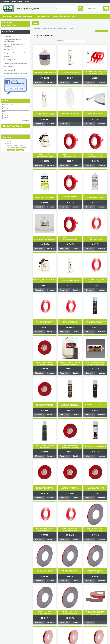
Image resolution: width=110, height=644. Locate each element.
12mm (6, 116)
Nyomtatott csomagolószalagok (15, 63)
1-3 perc (7, 107)
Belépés (6, 1)
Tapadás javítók (10, 60)
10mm (6, 114)
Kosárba (51, 82)
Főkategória (36, 28)
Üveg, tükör (66, 28)
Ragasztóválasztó (44, 28)
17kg (6, 119)
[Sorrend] (74, 41)
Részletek (39, 82)
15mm (6, 117)
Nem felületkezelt (58, 28)
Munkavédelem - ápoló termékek (16, 73)
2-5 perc (7, 109)
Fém (51, 28)
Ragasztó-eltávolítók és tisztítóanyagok (12, 40)
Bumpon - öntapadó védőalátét (15, 53)
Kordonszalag (9, 67)
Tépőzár (7, 56)
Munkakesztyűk (10, 70)
